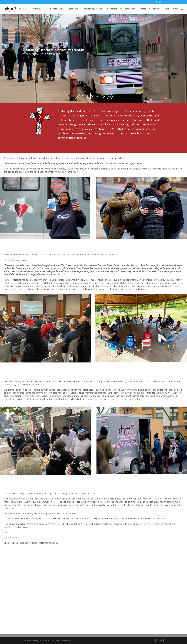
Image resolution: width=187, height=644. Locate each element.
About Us (23, 9)
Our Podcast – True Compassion (120, 9)
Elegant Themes (42, 640)
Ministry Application (93, 9)
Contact (142, 9)
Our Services (39, 9)
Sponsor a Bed (171, 9)
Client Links (73, 9)
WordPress (67, 640)
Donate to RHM (57, 9)
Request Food (155, 9)
